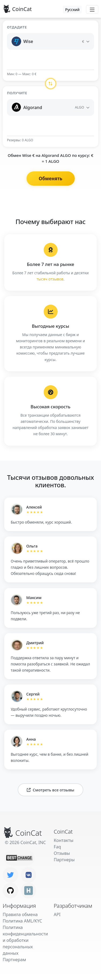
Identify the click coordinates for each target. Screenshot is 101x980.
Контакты (64, 840)
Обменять (50, 179)
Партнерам (14, 960)
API (57, 914)
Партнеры (64, 860)
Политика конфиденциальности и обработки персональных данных (25, 940)
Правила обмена (20, 914)
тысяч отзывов (50, 279)
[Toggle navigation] (92, 9)
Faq (57, 847)
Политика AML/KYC (22, 921)
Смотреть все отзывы (51, 790)
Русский (72, 10)
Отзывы (62, 853)
